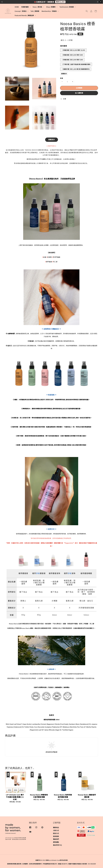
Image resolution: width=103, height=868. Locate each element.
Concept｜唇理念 (21, 11)
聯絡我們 (56, 839)
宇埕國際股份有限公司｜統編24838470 (55, 864)
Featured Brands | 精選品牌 (24, 15)
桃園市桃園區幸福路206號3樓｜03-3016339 (82, 864)
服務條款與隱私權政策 (14, 864)
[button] (87, 11)
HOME (17, 7)
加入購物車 (79, 93)
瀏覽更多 (64, 74)
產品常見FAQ (57, 845)
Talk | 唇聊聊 (35, 11)
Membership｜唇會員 (49, 11)
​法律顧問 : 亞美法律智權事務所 (32, 864)
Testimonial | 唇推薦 (67, 7)
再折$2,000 (60, 2)
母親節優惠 (25, 7)
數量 (62, 78)
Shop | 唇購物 (51, 7)
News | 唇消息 (37, 7)
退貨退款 (56, 836)
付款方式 (56, 830)
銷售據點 (56, 842)
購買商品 (56, 828)
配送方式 (56, 833)
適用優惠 (64, 46)
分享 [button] (63, 99)
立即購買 (79, 88)
